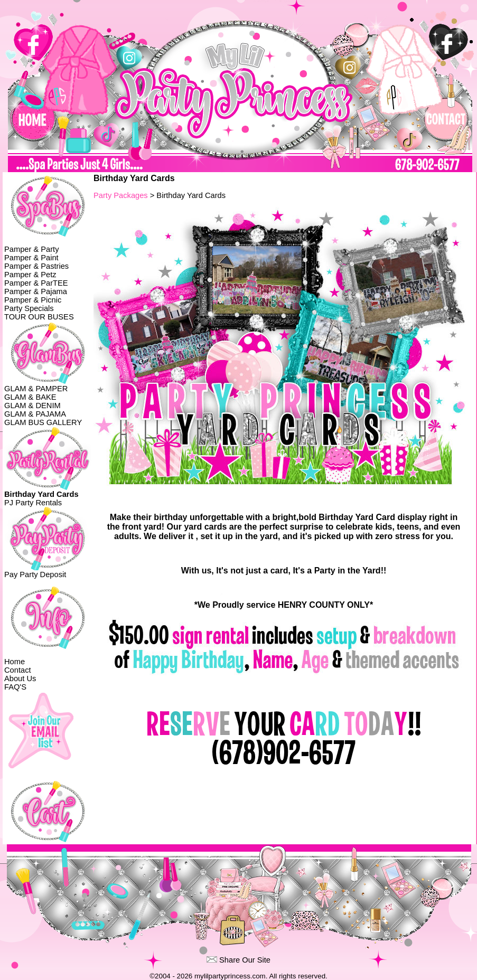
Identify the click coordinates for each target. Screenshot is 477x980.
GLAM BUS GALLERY (43, 422)
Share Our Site (245, 960)
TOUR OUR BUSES (39, 317)
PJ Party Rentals (33, 503)
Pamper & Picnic (33, 300)
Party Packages (121, 195)
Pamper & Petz (30, 275)
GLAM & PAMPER (36, 389)
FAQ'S (15, 687)
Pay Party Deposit (35, 574)
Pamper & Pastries (36, 266)
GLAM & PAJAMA (35, 414)
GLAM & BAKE (30, 397)
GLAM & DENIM (32, 406)
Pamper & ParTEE (36, 283)
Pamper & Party (31, 249)
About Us (20, 679)
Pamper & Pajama (36, 291)
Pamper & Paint (31, 258)
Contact (18, 670)
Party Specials (29, 308)
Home (15, 662)
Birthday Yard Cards (41, 494)
